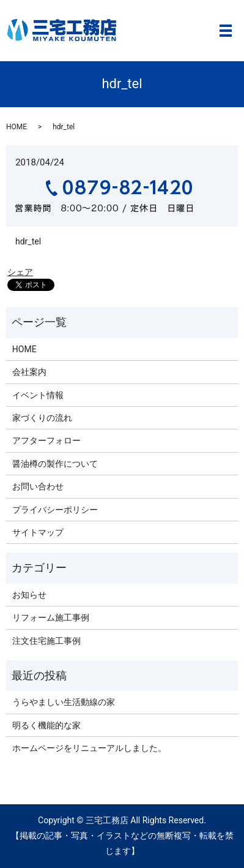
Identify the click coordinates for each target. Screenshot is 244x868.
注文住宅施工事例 (46, 641)
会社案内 (29, 372)
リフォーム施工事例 (51, 617)
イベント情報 (38, 395)
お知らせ (29, 595)
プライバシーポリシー (55, 510)
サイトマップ (38, 532)
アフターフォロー (46, 440)
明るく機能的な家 (46, 725)
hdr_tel (28, 241)
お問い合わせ (38, 486)
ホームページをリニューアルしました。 (89, 748)
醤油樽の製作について (55, 464)
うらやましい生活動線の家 (64, 702)
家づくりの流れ (42, 418)
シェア (20, 272)
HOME (17, 127)
